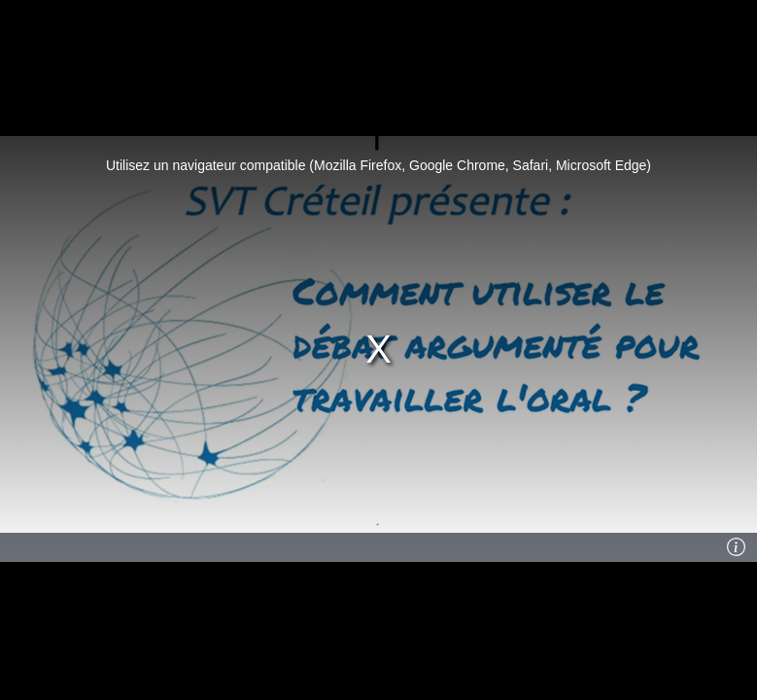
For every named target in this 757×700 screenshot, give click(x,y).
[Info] (737, 547)
